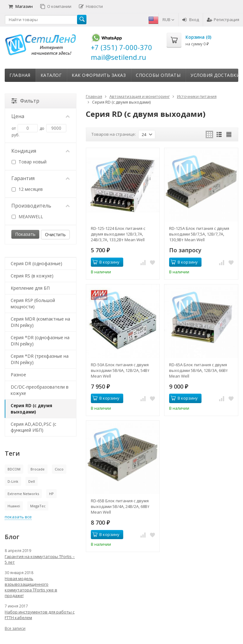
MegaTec (38, 506)
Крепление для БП (30, 288)
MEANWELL (27, 217)
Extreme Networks (23, 494)
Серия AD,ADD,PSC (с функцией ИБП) (33, 427)
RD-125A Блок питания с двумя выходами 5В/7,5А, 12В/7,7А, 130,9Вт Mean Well (199, 234)
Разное (18, 375)
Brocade (38, 469)
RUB (168, 20)
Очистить (55, 234)
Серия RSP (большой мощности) (33, 303)
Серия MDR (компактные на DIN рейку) (40, 322)
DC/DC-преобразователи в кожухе (40, 390)
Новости (91, 6)
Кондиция (41, 151)
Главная (20, 75)
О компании (56, 6)
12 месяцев (27, 189)
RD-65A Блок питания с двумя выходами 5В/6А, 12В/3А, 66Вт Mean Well (199, 370)
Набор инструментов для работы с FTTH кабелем (40, 615)
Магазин (21, 6)
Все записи (15, 628)
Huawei (14, 506)
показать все (18, 517)
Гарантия (41, 178)
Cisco (59, 469)
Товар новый (29, 162)
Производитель (41, 206)
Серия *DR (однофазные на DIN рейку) (40, 341)
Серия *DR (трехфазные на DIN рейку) (40, 359)
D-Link (13, 481)
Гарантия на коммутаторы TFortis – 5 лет (40, 559)
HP (51, 494)
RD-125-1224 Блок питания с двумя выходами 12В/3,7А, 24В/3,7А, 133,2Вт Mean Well (118, 234)
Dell (32, 481)
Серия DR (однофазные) (36, 263)
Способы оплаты (158, 75)
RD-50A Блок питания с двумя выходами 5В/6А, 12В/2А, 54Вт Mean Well (120, 370)
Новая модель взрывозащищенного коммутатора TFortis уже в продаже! (31, 587)
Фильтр (25, 101)
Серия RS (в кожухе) (32, 276)
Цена (41, 116)
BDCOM (14, 469)
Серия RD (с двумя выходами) (31, 409)
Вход (191, 20)
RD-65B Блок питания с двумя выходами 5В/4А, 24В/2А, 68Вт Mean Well (120, 506)
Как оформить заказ (99, 75)
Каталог (51, 75)
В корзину (106, 262)
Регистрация (223, 20)
